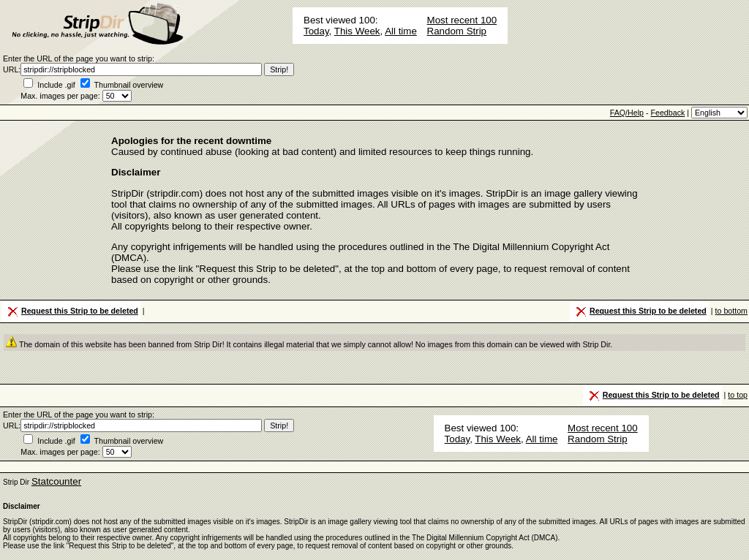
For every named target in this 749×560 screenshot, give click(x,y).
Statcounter (56, 481)
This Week (357, 31)
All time (401, 31)
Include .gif (56, 85)
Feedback (667, 113)
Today (316, 31)
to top (738, 395)
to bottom (731, 311)
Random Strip (457, 31)
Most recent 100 (462, 20)
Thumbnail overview (129, 85)
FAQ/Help (627, 113)
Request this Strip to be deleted (72, 311)
